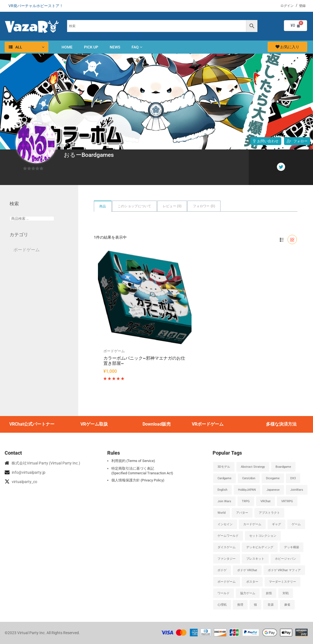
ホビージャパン (286, 559)
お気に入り (287, 47)
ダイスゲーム (227, 547)
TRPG (246, 501)
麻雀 (287, 605)
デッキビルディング (260, 547)
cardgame (224, 478)
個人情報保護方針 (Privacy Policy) (138, 480)
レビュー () (172, 206)
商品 (103, 206)
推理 (240, 605)
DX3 (293, 478)
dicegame (273, 478)
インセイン (225, 524)
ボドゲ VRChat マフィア (284, 570)
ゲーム (296, 524)
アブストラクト (269, 513)
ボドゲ (222, 570)
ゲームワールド (228, 536)
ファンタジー (227, 559)
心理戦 (222, 605)
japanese (273, 490)
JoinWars (297, 490)
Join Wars (224, 501)
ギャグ (276, 524)
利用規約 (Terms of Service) (133, 461)
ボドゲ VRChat (247, 570)
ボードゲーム (114, 351)
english (222, 490)
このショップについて (134, 206)
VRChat (266, 501)
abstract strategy (253, 467)
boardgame (283, 467)
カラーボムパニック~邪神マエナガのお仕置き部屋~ (144, 361)
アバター (242, 513)
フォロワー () (204, 206)
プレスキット (255, 559)
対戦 (286, 593)
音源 (271, 605)
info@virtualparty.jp (29, 472)
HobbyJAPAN (247, 490)
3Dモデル (224, 467)
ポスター (252, 582)
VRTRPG (287, 501)
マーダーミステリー (282, 582)
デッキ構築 (292, 547)
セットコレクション (263, 536)
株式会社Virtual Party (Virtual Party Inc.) (46, 463)
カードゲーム (252, 524)
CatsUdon (249, 478)
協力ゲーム (248, 593)
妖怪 (269, 593)
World (221, 513)
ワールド (224, 593)
